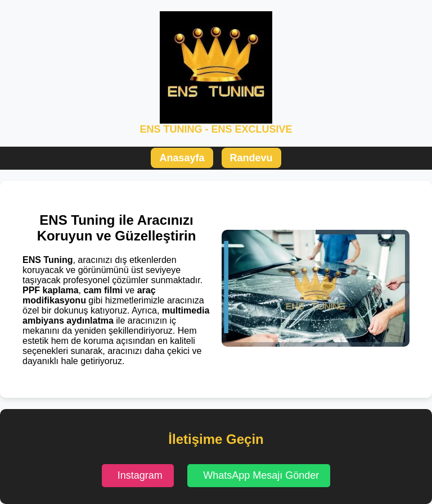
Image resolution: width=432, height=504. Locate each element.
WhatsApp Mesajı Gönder (261, 475)
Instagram (140, 475)
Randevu (251, 158)
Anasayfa (182, 158)
